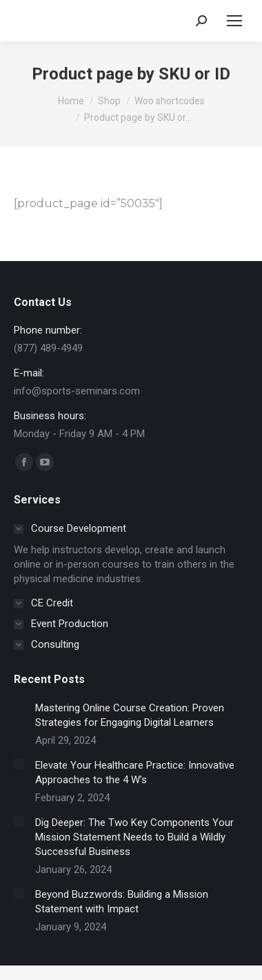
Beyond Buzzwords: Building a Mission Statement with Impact (122, 902)
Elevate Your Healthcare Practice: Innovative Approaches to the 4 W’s (135, 772)
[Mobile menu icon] (234, 21)
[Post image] (19, 707)
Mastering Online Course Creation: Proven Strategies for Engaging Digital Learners (130, 715)
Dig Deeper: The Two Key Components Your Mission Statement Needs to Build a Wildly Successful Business (134, 837)
